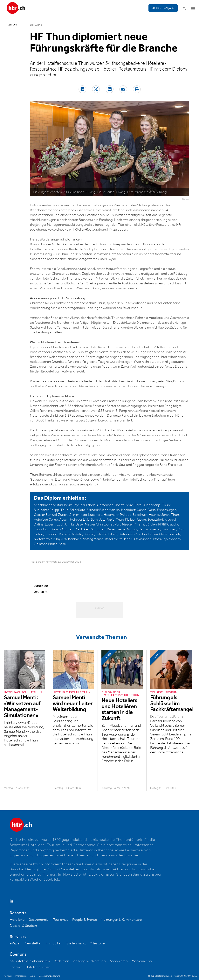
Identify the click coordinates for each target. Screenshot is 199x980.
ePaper (15, 943)
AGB (33, 976)
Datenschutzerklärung (49, 976)
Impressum (21, 976)
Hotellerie (17, 920)
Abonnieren (119, 961)
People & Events (85, 920)
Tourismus (61, 920)
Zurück (13, 25)
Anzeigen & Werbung (89, 961)
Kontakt (16, 967)
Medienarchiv (142, 961)
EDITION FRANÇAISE (163, 8)
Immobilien (54, 943)
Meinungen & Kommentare (121, 920)
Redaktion (62, 961)
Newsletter (33, 943)
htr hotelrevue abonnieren (30, 961)
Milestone (97, 943)
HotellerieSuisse (38, 967)
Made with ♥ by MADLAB (185, 976)
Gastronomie (39, 920)
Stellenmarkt (76, 943)
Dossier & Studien (23, 926)
